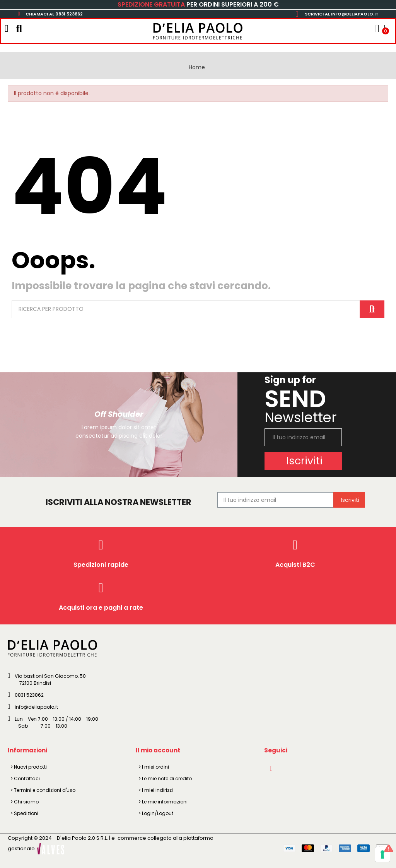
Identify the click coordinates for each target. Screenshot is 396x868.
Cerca (372, 309)
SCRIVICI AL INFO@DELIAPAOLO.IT (342, 14)
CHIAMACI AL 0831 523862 (54, 14)
